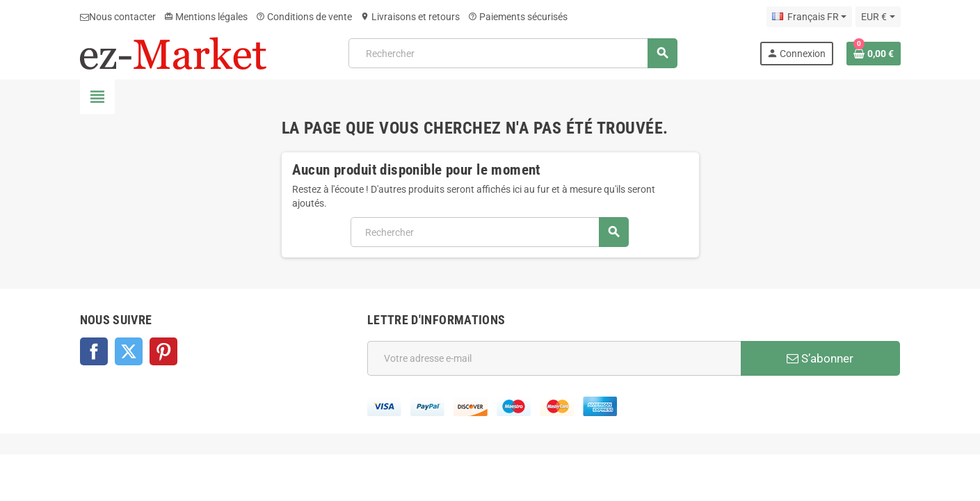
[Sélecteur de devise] (878, 17)
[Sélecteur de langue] (809, 17)
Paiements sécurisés (518, 17)
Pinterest (163, 351)
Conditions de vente (304, 17)
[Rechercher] (513, 53)
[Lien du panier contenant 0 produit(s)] (874, 54)
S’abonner (820, 358)
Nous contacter (118, 17)
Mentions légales (206, 17)
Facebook (94, 351)
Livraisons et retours (410, 17)
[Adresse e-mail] (554, 358)
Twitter (129, 351)
